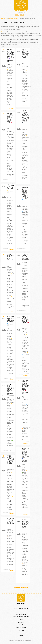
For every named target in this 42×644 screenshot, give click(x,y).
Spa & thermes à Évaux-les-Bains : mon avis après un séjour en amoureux (26, 319)
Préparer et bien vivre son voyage (21, 608)
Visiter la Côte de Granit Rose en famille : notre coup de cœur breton (11, 320)
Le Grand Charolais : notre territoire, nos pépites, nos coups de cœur (26, 54)
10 (22, 588)
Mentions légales (21, 633)
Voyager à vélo (21, 611)
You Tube (18, 15)
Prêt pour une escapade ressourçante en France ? (11, 188)
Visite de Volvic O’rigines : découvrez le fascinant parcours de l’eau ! (10, 388)
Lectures (23, 460)
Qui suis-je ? (21, 622)
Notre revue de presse (21, 627)
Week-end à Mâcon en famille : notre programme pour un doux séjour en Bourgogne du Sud (11, 54)
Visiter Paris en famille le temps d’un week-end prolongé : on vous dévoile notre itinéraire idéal (25, 386)
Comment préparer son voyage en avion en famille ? (10, 257)
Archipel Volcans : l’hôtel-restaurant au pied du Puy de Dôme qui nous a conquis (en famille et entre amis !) (26, 116)
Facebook (16, 15)
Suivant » (26, 588)
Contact (21, 635)
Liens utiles (21, 630)
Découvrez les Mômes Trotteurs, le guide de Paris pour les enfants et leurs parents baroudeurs (25, 454)
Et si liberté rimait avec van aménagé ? (26, 255)
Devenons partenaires (21, 614)
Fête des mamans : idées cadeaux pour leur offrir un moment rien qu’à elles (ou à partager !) (11, 460)
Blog (7, 19)
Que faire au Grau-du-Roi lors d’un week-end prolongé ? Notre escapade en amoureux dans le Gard (25, 193)
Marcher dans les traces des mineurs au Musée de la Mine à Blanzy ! (11, 521)
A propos (21, 620)
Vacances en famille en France (25, 461)
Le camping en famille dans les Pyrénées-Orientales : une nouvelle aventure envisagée (25, 524)
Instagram (21, 15)
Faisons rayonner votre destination (21, 617)
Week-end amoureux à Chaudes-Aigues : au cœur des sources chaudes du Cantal (10, 118)
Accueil (3, 19)
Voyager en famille (14, 19)
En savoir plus (11, 109)
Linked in (23, 15)
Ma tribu (21, 625)
